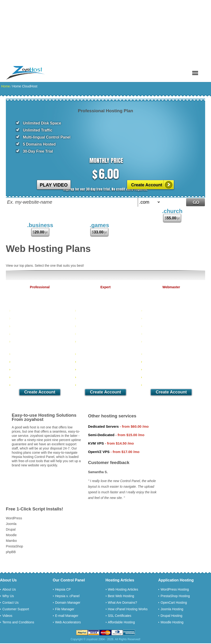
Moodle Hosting (172, 622)
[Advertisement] (105, 33)
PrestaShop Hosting (175, 596)
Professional (40, 287)
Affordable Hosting (121, 622)
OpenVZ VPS (99, 452)
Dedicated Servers (103, 426)
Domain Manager (68, 603)
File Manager (65, 609)
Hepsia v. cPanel (67, 596)
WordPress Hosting (175, 589)
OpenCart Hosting (174, 603)
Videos (7, 616)
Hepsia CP (63, 589)
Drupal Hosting (171, 616)
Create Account (147, 185)
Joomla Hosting (172, 609)
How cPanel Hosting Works (128, 609)
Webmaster (171, 287)
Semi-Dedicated (101, 435)
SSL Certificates (120, 616)
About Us (9, 589)
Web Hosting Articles (123, 589)
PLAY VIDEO (54, 185)
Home (6, 86)
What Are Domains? (123, 603)
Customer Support (16, 609)
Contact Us (10, 603)
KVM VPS (96, 443)
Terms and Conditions (18, 622)
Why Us (8, 596)
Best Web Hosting (121, 596)
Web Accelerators (68, 622)
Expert (106, 287)
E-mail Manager (67, 616)
